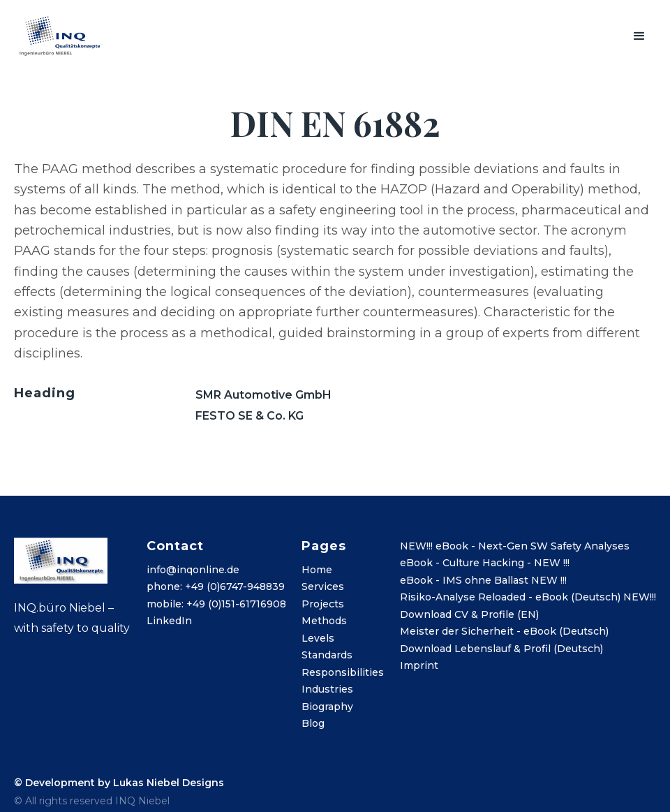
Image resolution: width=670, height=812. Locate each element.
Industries (327, 689)
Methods (324, 621)
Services (323, 586)
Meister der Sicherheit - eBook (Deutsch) (504, 631)
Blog (313, 723)
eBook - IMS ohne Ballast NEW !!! (483, 580)
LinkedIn (169, 621)
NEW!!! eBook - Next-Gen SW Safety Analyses (515, 546)
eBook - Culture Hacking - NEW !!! (485, 563)
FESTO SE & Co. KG (250, 416)
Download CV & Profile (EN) (469, 614)
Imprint (419, 665)
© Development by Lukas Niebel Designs (119, 783)
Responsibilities (343, 672)
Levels (318, 638)
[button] (639, 36)
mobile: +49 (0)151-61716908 (216, 604)
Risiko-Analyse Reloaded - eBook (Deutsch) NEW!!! (528, 597)
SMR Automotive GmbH (263, 395)
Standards (327, 655)
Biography (327, 707)
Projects (323, 604)
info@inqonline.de (193, 570)
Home (317, 570)
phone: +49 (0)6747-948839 (216, 586)
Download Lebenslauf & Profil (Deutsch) (501, 649)
